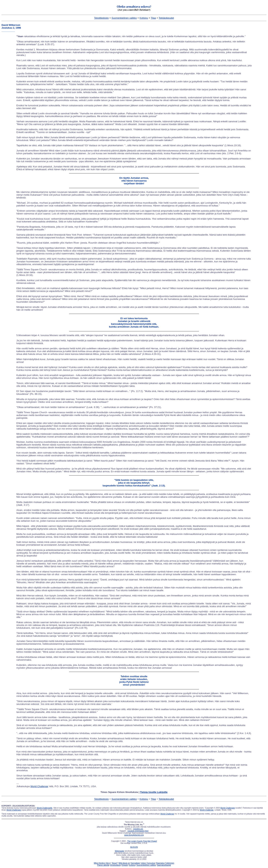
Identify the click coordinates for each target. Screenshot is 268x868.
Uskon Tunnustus (148, 863)
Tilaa (153, 18)
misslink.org (138, 829)
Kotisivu (144, 18)
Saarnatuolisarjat (164, 865)
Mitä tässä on (124, 863)
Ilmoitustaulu (115, 865)
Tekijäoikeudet (166, 18)
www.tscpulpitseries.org (134, 835)
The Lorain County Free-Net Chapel (142, 841)
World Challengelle (45, 808)
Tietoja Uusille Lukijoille (154, 792)
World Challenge (39, 786)
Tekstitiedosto (101, 18)
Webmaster (120, 851)
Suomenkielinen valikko (124, 18)
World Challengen (228, 808)
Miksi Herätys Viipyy (102, 863)
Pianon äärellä (103, 865)
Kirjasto (125, 865)
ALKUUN (134, 847)
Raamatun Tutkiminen (165, 863)
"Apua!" (115, 863)
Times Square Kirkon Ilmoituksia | (134, 792)
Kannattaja (135, 863)
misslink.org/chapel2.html (138, 831)
